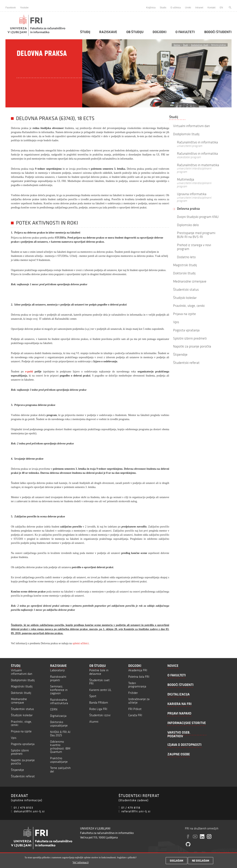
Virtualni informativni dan (22, 672)
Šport (93, 696)
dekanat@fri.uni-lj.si (29, 811)
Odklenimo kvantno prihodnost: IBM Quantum (60, 747)
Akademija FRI (138, 670)
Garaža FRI (135, 715)
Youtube (24, 8)
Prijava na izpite (21, 731)
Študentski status (22, 709)
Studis (163, 8)
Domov (177, 45)
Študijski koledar (22, 715)
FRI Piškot (135, 709)
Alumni (94, 722)
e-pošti (29, 372)
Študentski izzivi (100, 715)
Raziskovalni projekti (58, 678)
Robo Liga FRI (98, 709)
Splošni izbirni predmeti (20, 752)
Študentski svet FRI (99, 682)
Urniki (188, 8)
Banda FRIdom (99, 703)
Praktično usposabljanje (59, 760)
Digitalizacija (58, 716)
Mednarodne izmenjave (19, 701)
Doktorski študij (21, 693)
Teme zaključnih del (60, 770)
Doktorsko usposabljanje (59, 724)
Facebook (11, 8)
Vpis (14, 738)
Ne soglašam (201, 862)
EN (221, 8)
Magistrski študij (22, 686)
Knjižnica (151, 8)
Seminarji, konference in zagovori (59, 690)
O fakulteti (185, 32)
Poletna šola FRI (139, 677)
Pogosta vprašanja (23, 744)
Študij (85, 32)
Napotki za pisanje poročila (23, 762)
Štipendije (17, 770)
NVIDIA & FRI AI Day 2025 (60, 734)
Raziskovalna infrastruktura (59, 701)
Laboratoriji (57, 670)
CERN (54, 709)
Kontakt (212, 8)
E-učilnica (176, 8)
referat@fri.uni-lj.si (136, 811)
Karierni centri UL (100, 690)
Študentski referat (23, 776)
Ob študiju (135, 32)
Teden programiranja (137, 685)
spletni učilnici (81, 643)
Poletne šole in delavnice (99, 672)
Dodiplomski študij (200, 45)
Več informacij (81, 863)
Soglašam (176, 862)
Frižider (133, 693)
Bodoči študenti (218, 32)
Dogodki (160, 32)
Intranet (199, 8)
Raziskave (108, 32)
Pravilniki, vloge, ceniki (21, 723)
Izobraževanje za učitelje (139, 701)
